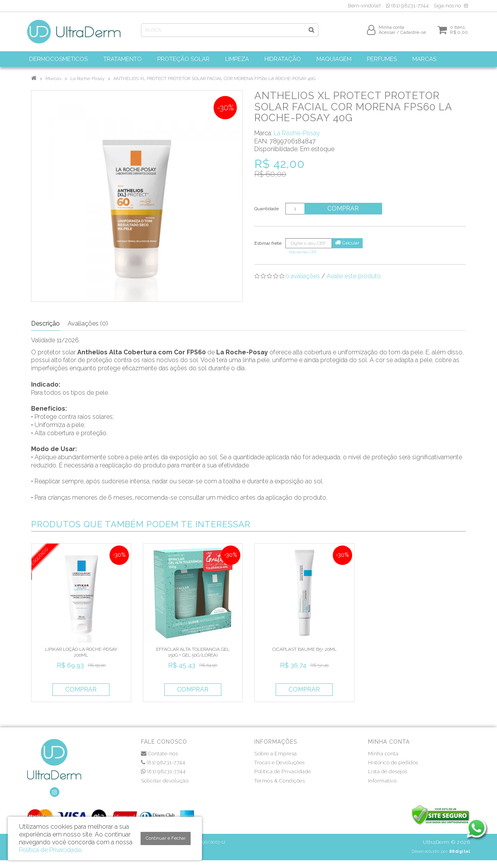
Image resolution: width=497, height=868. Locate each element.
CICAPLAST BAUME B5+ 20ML (304, 649)
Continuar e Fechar (166, 838)
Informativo (382, 781)
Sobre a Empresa (276, 754)
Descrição (45, 323)
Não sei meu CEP (303, 252)
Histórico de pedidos (393, 763)
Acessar (387, 34)
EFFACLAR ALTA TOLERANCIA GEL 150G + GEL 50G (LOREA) (193, 652)
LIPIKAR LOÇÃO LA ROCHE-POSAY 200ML (81, 652)
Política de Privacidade (283, 771)
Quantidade (267, 209)
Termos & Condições (280, 781)
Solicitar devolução (165, 781)
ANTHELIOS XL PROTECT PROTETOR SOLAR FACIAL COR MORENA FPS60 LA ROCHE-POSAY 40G (214, 78)
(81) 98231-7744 (407, 6)
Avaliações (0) (88, 323)
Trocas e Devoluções (280, 763)
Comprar (343, 208)
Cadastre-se (413, 34)
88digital (460, 851)
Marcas (53, 78)
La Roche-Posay (87, 78)
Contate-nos (160, 754)
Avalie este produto (354, 276)
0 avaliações (303, 276)
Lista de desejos (388, 771)
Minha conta (383, 754)
